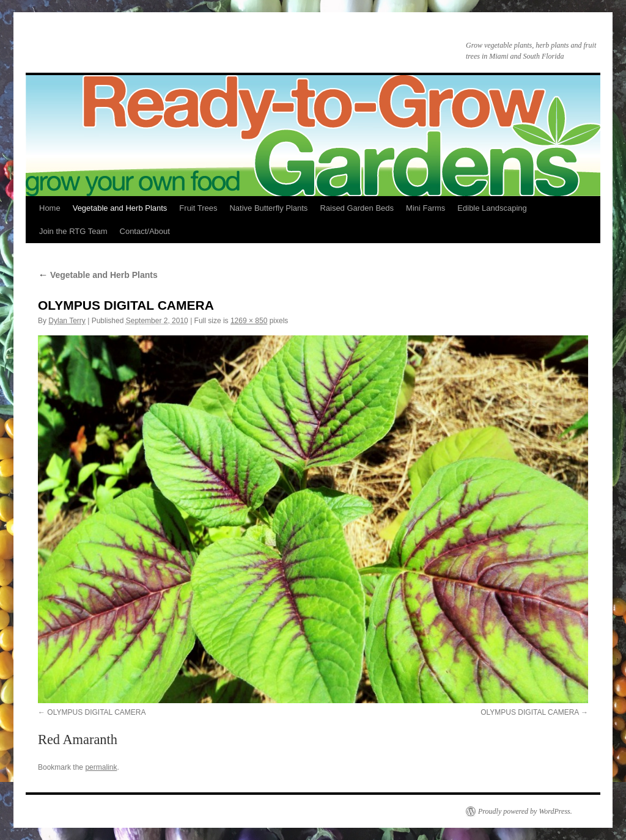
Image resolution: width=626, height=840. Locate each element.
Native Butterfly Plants (268, 208)
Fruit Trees (198, 208)
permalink (101, 767)
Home (50, 208)
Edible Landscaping (492, 208)
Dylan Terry (67, 321)
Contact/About (145, 231)
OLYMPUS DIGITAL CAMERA (96, 712)
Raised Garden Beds (357, 208)
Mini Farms (425, 208)
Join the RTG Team (73, 231)
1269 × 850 (249, 321)
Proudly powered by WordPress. (525, 811)
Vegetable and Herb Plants (120, 208)
